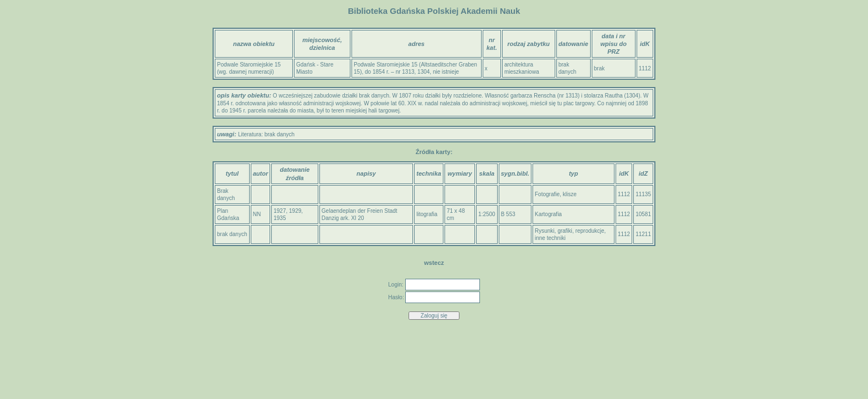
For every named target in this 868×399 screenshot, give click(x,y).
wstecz (434, 263)
